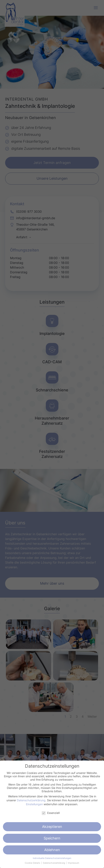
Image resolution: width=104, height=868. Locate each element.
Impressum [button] (74, 863)
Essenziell (51, 813)
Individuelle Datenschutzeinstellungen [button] (52, 858)
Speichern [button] (52, 838)
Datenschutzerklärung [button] (54, 863)
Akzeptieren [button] (52, 827)
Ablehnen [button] (52, 850)
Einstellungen (34, 804)
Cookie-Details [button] (33, 863)
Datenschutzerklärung (31, 800)
